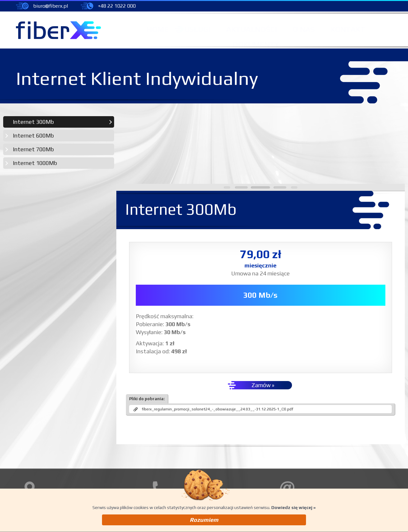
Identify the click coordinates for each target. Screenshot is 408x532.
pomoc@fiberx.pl (320, 468)
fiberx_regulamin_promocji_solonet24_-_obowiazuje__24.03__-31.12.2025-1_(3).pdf (219, 342)
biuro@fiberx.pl (51, 6)
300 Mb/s (261, 228)
